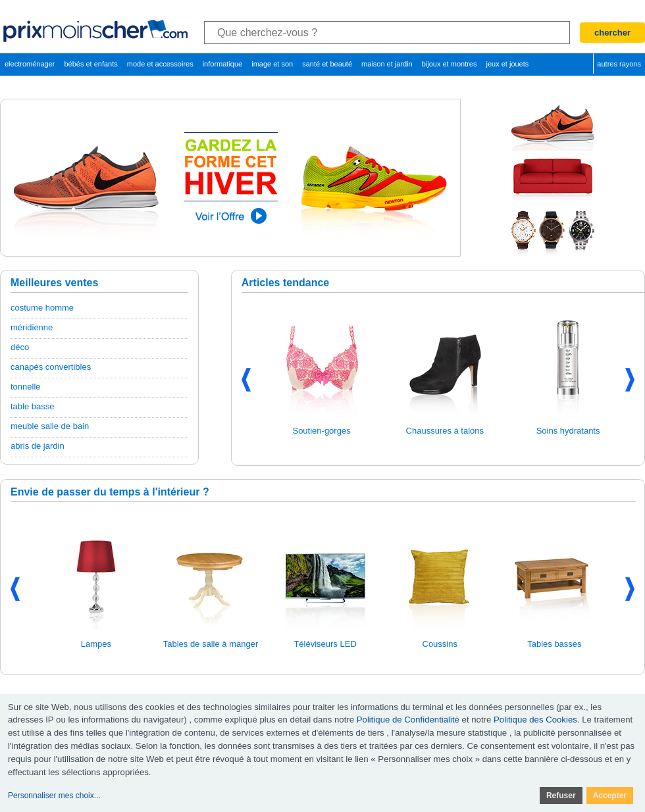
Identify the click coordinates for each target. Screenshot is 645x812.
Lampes (96, 644)
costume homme (42, 308)
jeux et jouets (507, 64)
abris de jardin (38, 446)
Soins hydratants (568, 431)
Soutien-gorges (321, 431)
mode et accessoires (160, 64)
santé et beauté (327, 64)
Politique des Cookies (535, 720)
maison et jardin (387, 64)
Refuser (561, 796)
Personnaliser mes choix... (54, 796)
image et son (272, 64)
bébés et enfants (90, 64)
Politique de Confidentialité (408, 720)
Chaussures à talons (445, 431)
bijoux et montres (450, 64)
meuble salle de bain (50, 426)
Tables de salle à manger (211, 644)
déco (20, 347)
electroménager (30, 64)
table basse (33, 406)
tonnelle (26, 387)
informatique (223, 64)
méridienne (32, 327)
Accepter (610, 796)
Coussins (440, 644)
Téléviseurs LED (325, 644)
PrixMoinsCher (96, 31)
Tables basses (554, 644)
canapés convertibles (51, 367)
